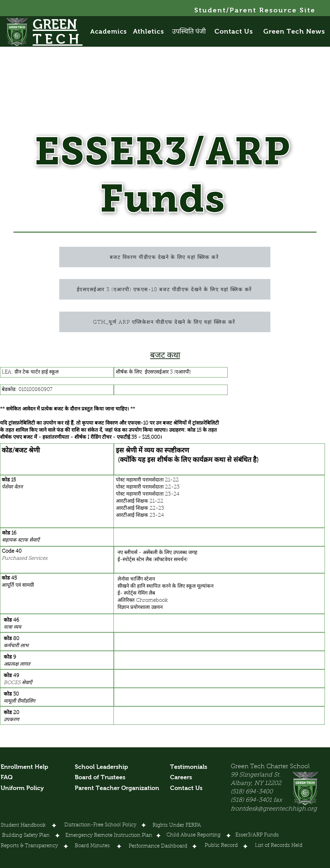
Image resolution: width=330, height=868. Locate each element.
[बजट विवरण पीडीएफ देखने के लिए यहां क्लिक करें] (165, 257)
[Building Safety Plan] (26, 836)
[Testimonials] (192, 767)
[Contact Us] (237, 31)
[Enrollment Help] (25, 767)
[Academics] (112, 31)
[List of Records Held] (279, 846)
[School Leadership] (101, 767)
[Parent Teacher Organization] (117, 788)
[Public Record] (221, 846)
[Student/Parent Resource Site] (255, 10)
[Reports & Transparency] (29, 846)
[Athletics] (152, 31)
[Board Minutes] (92, 846)
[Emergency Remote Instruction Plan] (109, 836)
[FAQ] (9, 778)
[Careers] (183, 778)
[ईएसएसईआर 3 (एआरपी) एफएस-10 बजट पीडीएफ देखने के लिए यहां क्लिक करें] (165, 289)
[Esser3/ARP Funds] (257, 836)
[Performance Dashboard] (158, 847)
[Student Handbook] (23, 826)
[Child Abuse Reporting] (194, 836)
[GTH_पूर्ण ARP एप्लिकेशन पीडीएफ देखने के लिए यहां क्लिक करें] (165, 322)
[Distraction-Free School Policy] (100, 825)
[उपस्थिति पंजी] (193, 31)
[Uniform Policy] (25, 788)
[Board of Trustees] (101, 778)
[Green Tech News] (295, 31)
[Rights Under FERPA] (177, 826)
